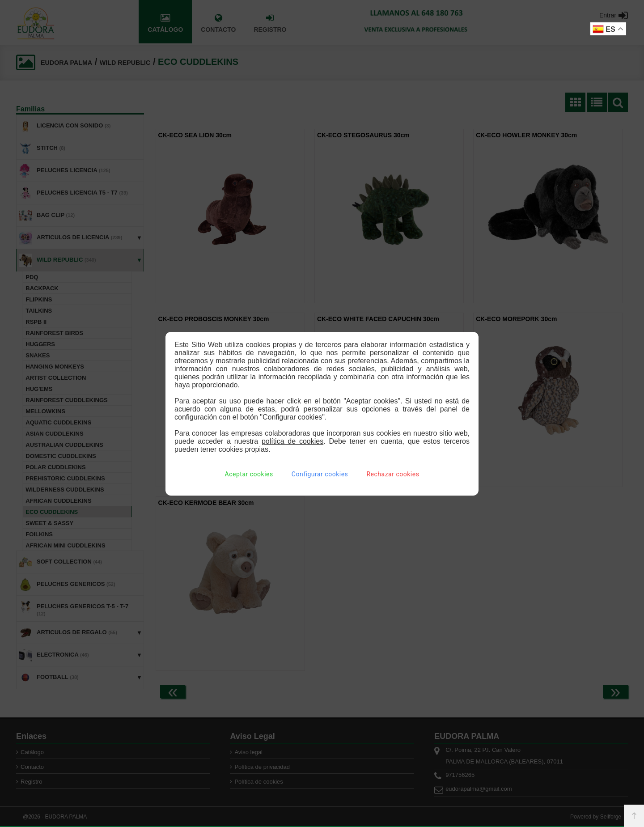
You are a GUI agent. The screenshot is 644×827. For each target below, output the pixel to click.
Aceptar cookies (249, 474)
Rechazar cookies (393, 474)
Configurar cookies (320, 474)
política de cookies (292, 441)
